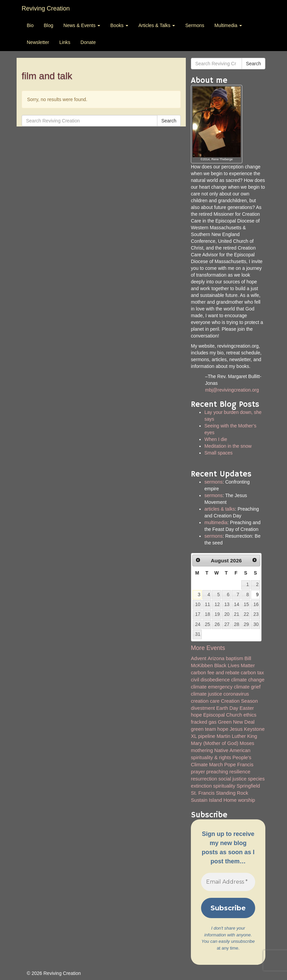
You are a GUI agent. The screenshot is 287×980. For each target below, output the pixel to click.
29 (246, 624)
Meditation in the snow (228, 446)
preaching (217, 772)
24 (198, 624)
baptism (234, 658)
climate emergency (212, 687)
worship (247, 800)
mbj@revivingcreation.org (232, 390)
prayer (198, 772)
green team (203, 729)
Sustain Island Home (214, 800)
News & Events (82, 25)
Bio (30, 25)
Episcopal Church (223, 715)
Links (65, 42)
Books (119, 25)
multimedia (216, 522)
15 (246, 604)
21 (236, 614)
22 (246, 614)
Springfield (248, 786)
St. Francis (203, 793)
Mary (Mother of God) (215, 743)
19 (217, 614)
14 (236, 604)
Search (169, 121)
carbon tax (252, 673)
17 (198, 614)
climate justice (206, 694)
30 (256, 624)
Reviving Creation (46, 8)
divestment (203, 708)
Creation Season (239, 701)
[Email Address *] (228, 882)
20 (227, 614)
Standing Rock (232, 793)
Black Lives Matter (235, 666)
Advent (199, 658)
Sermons (195, 25)
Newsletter (38, 42)
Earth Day (227, 708)
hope (223, 729)
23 (256, 614)
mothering (202, 750)
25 (207, 624)
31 (198, 634)
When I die (216, 439)
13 (227, 604)
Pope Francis (239, 765)
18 (207, 614)
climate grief (247, 687)
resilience (240, 772)
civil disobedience (210, 680)
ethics (250, 715)
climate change (248, 680)
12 (217, 604)
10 (198, 604)
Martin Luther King (237, 736)
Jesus (236, 729)
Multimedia (228, 25)
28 (236, 624)
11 (207, 604)
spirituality (224, 786)
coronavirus (236, 694)
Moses (247, 743)
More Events (208, 648)
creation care (205, 701)
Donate (88, 42)
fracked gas (204, 722)
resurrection (204, 779)
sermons (214, 482)
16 (256, 604)
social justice (232, 779)
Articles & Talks (157, 25)
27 (227, 624)
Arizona (216, 658)
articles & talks (220, 509)
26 (217, 624)
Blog (48, 25)
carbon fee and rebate (215, 673)
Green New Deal (236, 722)
